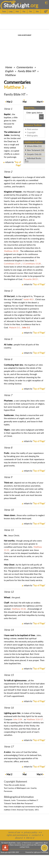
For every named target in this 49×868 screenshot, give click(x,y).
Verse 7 (8, 395)
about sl (19, 838)
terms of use (14, 832)
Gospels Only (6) (34, 154)
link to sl (30, 838)
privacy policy (31, 832)
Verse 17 (9, 747)
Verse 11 (9, 530)
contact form (24, 847)
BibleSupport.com (23, 788)
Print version (32, 129)
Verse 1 (8, 109)
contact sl (36, 835)
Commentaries (25, 67)
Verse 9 (8, 477)
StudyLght (16, 5)
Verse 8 (8, 448)
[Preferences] (46, 11)
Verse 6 (8, 359)
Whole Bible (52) (34, 146)
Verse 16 (9, 708)
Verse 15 (9, 675)
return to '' (34, 284)
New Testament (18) (35, 150)
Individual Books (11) (33, 160)
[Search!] (41, 117)
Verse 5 (8, 339)
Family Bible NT (27, 71)
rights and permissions (17, 835)
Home (9, 67)
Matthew (10, 75)
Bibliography (32, 135)
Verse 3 (8, 291)
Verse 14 (9, 630)
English (9, 71)
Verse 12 (9, 592)
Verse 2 (8, 172)
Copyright (31, 132)
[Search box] (32, 117)
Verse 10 (9, 510)
